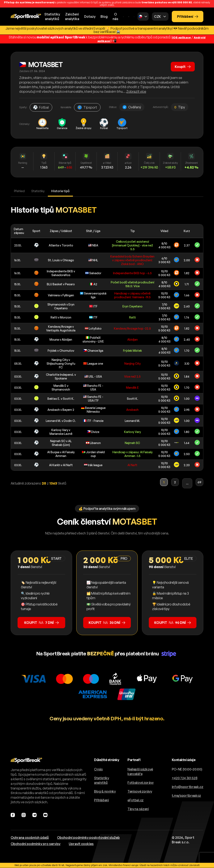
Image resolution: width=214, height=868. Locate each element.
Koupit (182, 65)
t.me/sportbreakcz (187, 796)
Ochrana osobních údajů (30, 838)
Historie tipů (63, 191)
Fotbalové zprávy (141, 783)
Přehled (20, 191)
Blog (104, 16)
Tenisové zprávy (140, 792)
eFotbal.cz (136, 800)
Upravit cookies (81, 844)
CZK (157, 16)
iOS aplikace (180, 37)
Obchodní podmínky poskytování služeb (88, 838)
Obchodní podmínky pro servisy (36, 844)
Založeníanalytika (72, 16)
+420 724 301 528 (185, 778)
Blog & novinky (105, 792)
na (41, 623)
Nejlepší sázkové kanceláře (140, 772)
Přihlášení (188, 16)
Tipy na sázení (138, 809)
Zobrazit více (136, 91)
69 (198, 484)
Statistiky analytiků (102, 780)
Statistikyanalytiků (52, 16)
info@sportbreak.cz (188, 787)
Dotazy (90, 16)
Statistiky (39, 191)
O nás (115, 16)
